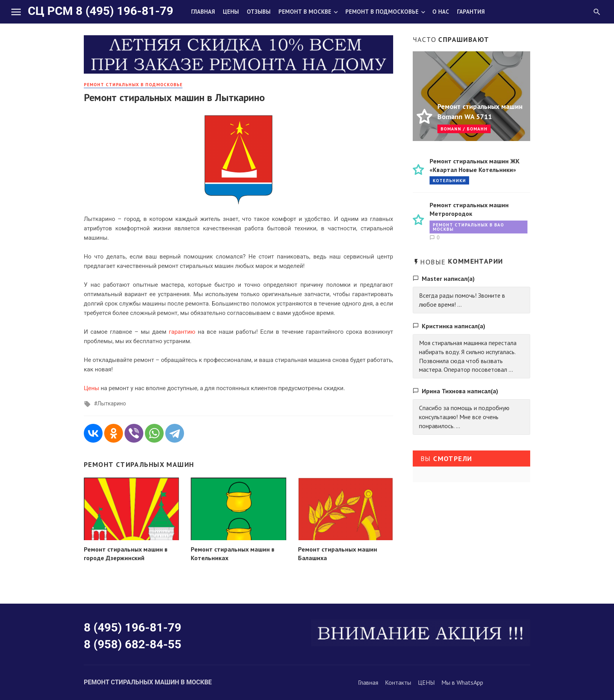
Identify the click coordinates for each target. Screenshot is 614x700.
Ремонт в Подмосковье (382, 12)
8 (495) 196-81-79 (133, 627)
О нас (441, 12)
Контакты (398, 682)
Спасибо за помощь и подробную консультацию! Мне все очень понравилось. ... (464, 417)
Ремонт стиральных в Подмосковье (133, 84)
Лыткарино (111, 403)
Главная (203, 12)
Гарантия (471, 12)
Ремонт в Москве (305, 12)
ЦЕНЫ (426, 682)
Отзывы (259, 12)
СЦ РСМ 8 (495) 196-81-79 (100, 11)
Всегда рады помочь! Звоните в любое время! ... (462, 300)
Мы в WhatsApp (462, 682)
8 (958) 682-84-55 (133, 644)
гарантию (182, 332)
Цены (231, 12)
